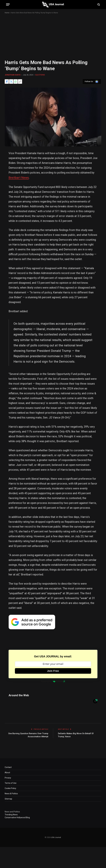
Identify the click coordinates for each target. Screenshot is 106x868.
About (7, 772)
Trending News (11, 814)
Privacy (8, 777)
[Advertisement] (53, 39)
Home (7, 13)
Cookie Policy (10, 788)
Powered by (53, 681)
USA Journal (56, 837)
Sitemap (8, 798)
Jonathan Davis (13, 75)
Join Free (53, 670)
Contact (8, 767)
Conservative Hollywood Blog (17, 817)
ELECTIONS (40, 75)
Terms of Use (11, 782)
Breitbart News (18, 177)
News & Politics (11, 793)
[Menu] (8, 4)
